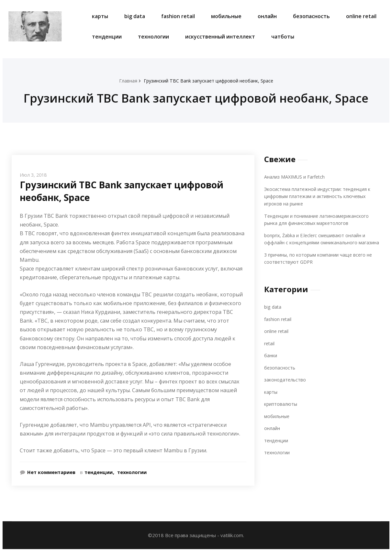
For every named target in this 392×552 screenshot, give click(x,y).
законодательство (286, 387)
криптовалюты (281, 411)
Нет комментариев (52, 472)
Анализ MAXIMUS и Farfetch (296, 177)
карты (100, 16)
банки (271, 363)
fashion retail (178, 16)
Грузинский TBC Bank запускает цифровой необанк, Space (209, 81)
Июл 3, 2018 (34, 175)
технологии (153, 37)
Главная (125, 81)
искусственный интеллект (220, 37)
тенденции (107, 37)
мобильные (226, 16)
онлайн (267, 16)
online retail (361, 16)
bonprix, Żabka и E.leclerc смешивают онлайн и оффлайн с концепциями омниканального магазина (318, 243)
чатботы (283, 37)
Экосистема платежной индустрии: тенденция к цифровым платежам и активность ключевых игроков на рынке (320, 196)
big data (135, 16)
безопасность (311, 16)
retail (270, 350)
